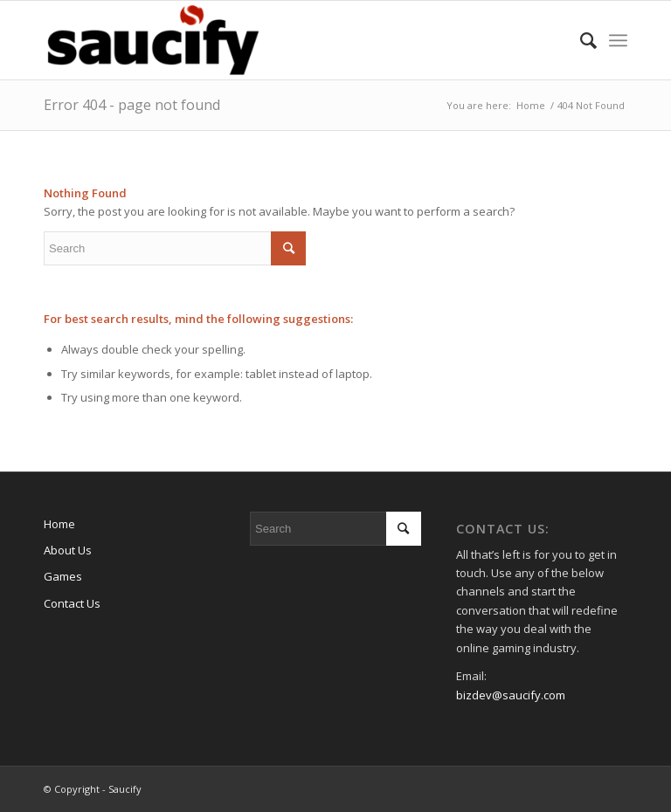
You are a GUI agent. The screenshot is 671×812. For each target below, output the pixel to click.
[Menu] (618, 40)
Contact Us (72, 603)
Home (59, 524)
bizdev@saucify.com (511, 695)
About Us (68, 550)
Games (63, 576)
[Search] (580, 40)
